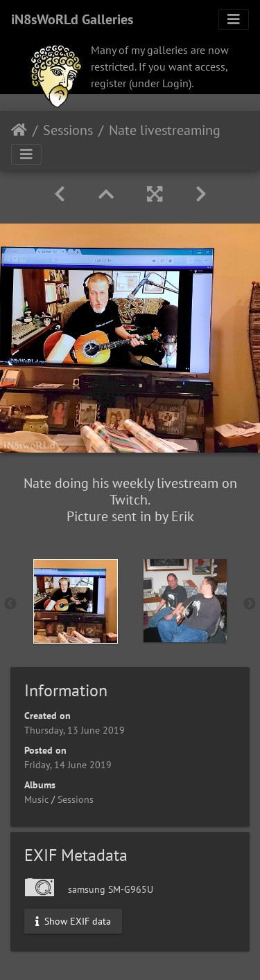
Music (36, 799)
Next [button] (250, 604)
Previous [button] (10, 604)
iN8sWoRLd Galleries (72, 19)
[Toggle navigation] (234, 19)
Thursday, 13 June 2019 (75, 730)
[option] (76, 601)
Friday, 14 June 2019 (68, 765)
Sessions (68, 130)
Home (19, 130)
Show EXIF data (73, 921)
